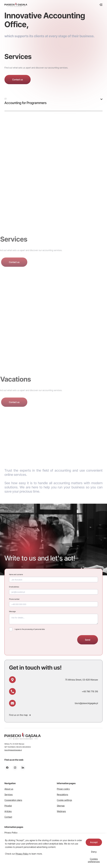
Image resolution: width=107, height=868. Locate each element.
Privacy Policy (22, 854)
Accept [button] (94, 842)
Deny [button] (94, 852)
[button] (94, 860)
